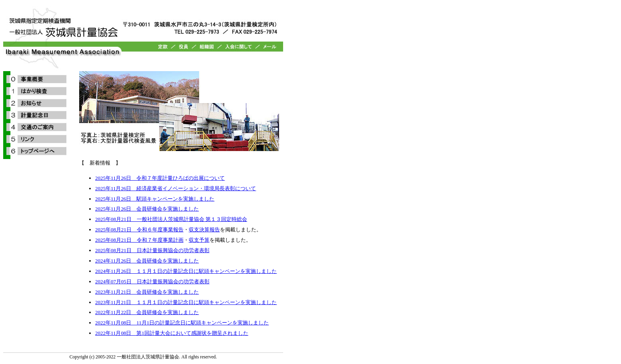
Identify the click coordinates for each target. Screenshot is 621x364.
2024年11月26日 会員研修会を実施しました (147, 261)
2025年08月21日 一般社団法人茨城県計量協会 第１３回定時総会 (171, 219)
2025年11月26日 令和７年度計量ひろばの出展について (160, 178)
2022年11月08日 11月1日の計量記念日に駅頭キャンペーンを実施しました (182, 323)
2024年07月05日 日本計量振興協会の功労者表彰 (152, 281)
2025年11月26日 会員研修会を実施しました (147, 209)
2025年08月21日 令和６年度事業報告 (139, 230)
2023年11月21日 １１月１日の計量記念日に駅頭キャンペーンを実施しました (186, 302)
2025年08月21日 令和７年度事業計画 (139, 240)
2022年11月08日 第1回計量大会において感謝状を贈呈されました (172, 333)
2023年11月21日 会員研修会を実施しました (147, 292)
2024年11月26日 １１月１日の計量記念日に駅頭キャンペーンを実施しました (186, 271)
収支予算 (199, 240)
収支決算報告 (204, 230)
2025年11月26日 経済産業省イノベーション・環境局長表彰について (176, 188)
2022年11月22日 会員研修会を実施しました (147, 312)
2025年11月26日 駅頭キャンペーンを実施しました (155, 199)
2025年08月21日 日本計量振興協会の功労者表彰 (152, 250)
